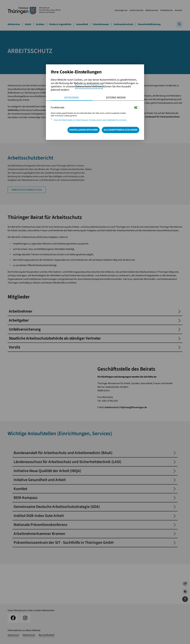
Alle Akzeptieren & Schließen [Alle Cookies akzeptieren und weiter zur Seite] (121, 130)
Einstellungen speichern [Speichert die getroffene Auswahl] (84, 130)
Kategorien (72, 98)
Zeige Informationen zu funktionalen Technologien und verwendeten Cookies (90, 120)
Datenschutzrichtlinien (89, 87)
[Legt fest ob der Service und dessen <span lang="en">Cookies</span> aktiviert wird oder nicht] (137, 108)
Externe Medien (116, 98)
